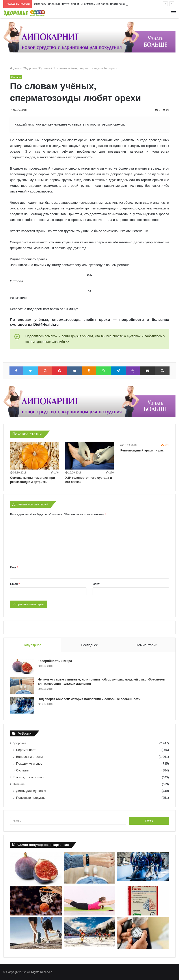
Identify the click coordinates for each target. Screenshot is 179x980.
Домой (16, 68)
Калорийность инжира (55, 661)
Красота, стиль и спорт (29, 777)
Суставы (45, 68)
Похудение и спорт (30, 764)
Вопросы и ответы (29, 757)
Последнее (89, 645)
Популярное (32, 645)
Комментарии (147, 645)
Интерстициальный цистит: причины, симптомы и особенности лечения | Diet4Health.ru (92, 4)
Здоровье (31, 68)
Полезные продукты (31, 798)
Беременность (27, 750)
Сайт (96, 584)
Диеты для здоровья (31, 791)
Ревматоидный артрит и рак (142, 450)
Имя (14, 567)
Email (15, 584)
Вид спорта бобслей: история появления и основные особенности (89, 699)
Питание (19, 784)
